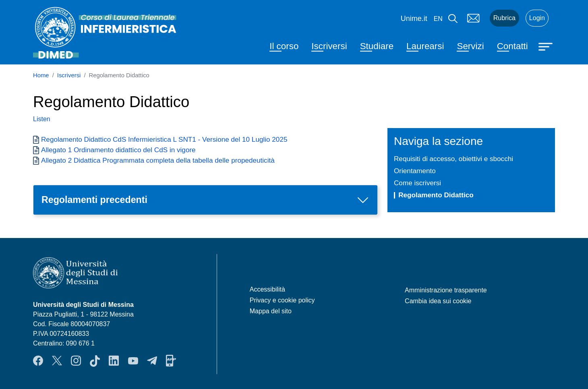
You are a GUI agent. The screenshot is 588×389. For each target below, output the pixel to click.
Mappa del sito (271, 311)
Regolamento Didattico (436, 195)
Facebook (38, 361)
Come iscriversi (417, 183)
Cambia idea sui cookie (438, 301)
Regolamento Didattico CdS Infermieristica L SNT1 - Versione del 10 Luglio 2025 (164, 139)
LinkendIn (114, 361)
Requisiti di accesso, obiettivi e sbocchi (453, 159)
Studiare (377, 46)
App (171, 361)
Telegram (152, 361)
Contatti (512, 46)
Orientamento (415, 171)
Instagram (76, 361)
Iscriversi (329, 46)
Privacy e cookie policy (282, 300)
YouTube (133, 361)
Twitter (57, 361)
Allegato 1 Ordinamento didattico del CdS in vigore (118, 150)
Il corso (284, 46)
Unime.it (414, 19)
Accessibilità (267, 289)
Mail (474, 18)
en (438, 19)
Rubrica (504, 18)
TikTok (95, 361)
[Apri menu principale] (547, 46)
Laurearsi (425, 46)
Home (41, 75)
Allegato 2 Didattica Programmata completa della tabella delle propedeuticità (158, 160)
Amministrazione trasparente (446, 290)
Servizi (470, 46)
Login (537, 18)
